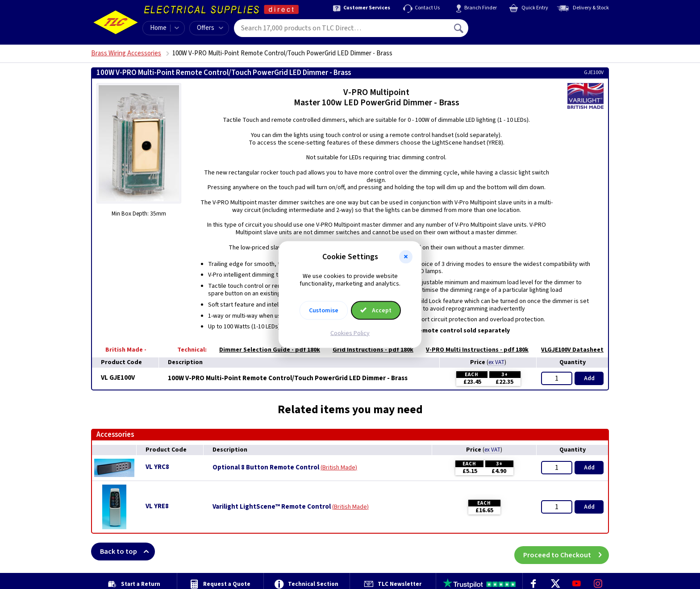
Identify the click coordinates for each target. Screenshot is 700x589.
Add (589, 378)
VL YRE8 (157, 506)
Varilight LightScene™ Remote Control (272, 507)
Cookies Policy (350, 333)
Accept (376, 310)
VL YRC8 (157, 467)
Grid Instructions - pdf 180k (369, 350)
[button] (406, 257)
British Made (339, 468)
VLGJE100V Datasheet (568, 350)
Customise (324, 310)
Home (158, 28)
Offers (210, 28)
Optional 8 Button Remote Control (266, 468)
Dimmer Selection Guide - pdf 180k (265, 350)
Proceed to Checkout (566, 552)
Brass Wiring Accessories (126, 53)
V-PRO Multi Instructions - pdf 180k (473, 350)
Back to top (127, 552)
